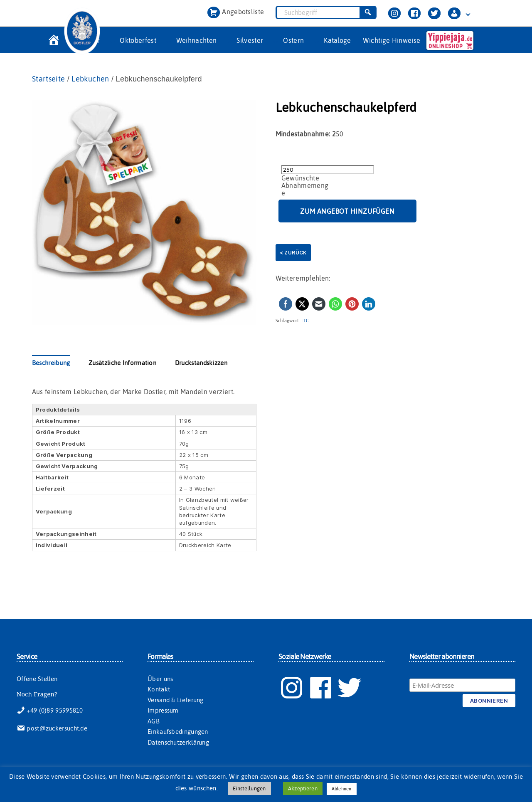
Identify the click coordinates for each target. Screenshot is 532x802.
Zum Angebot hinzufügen (347, 211)
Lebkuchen (90, 79)
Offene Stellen (37, 679)
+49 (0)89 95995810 (50, 710)
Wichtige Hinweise (392, 40)
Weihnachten (197, 40)
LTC (305, 321)
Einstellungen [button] (249, 788)
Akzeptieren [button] (303, 788)
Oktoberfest (138, 40)
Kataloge (337, 40)
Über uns (160, 679)
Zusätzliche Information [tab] (122, 363)
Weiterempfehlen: (303, 278)
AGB (154, 721)
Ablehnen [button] (342, 789)
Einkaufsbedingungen (178, 732)
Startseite (49, 79)
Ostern (293, 40)
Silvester (250, 40)
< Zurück (293, 253)
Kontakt (159, 689)
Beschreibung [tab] (51, 363)
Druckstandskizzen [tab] (201, 363)
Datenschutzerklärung (178, 742)
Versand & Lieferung (176, 700)
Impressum (163, 710)
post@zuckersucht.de (52, 728)
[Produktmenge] (328, 170)
